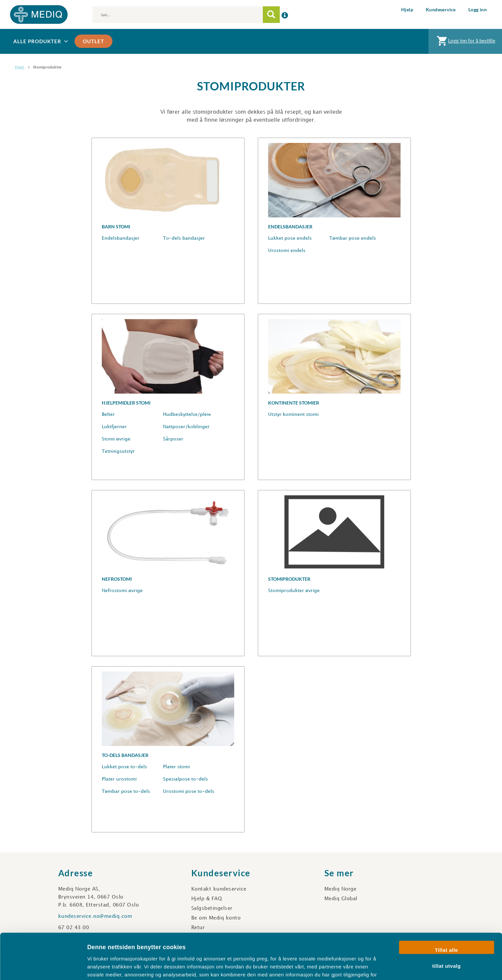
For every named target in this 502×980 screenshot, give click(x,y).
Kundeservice (441, 9)
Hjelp (407, 9)
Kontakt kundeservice (219, 889)
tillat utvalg (446, 923)
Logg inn (478, 9)
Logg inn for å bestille (465, 42)
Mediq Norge (340, 889)
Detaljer (354, 967)
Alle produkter (41, 41)
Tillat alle (446, 907)
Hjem (20, 67)
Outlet (93, 41)
